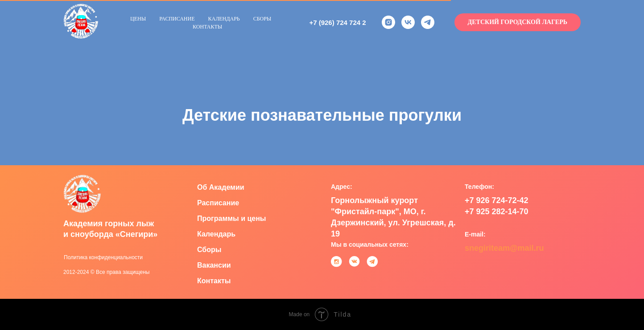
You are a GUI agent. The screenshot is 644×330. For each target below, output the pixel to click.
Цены (138, 19)
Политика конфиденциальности (103, 257)
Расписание (177, 19)
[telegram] (428, 22)
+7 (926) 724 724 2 (337, 22)
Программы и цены (232, 218)
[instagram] (388, 22)
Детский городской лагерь (518, 22)
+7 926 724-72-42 (497, 200)
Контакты (207, 27)
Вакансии (214, 265)
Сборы (262, 19)
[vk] (408, 22)
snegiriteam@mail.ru (504, 248)
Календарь (224, 19)
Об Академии (221, 187)
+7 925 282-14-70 (497, 212)
